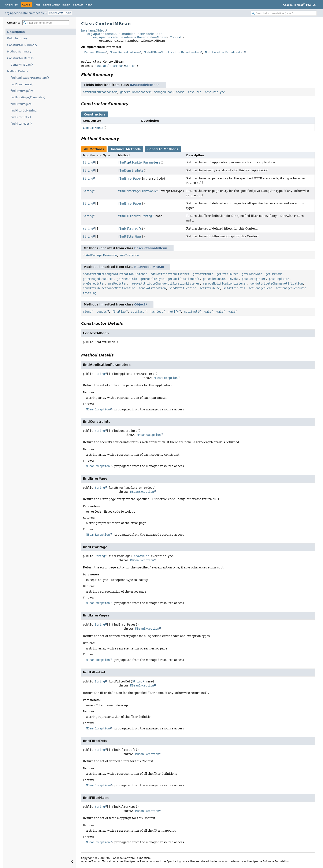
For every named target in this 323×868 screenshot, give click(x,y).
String (88, 162)
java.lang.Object (93, 30)
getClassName (252, 274)
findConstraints (131, 171)
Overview (12, 5)
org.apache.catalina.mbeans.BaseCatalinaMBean (130, 37)
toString (90, 293)
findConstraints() (22, 84)
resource (194, 92)
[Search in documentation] (284, 13)
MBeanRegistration (124, 52)
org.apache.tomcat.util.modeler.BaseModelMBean (125, 34)
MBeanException (166, 378)
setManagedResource (291, 288)
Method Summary (19, 52)
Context (176, 37)
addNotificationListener (170, 274)
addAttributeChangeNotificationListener (115, 274)
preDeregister (94, 283)
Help (89, 5)
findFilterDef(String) (24, 111)
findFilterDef (129, 216)
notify (174, 312)
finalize (119, 312)
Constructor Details (20, 58)
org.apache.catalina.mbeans (24, 13)
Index (66, 5)
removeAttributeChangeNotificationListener (165, 283)
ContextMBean (60, 13)
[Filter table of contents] (46, 23)
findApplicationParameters (139, 162)
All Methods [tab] (94, 149)
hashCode (156, 312)
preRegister (118, 283)
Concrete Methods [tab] (163, 149)
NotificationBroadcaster (224, 52)
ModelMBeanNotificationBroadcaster (172, 52)
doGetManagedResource (100, 255)
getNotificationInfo (183, 279)
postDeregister (254, 279)
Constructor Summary (22, 45)
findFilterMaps (130, 237)
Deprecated (51, 5)
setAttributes (234, 288)
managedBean (163, 92)
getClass (138, 312)
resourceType (215, 92)
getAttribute (203, 274)
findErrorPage (129, 179)
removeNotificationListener (225, 283)
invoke (233, 279)
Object (140, 304)
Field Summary (17, 38)
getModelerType (152, 279)
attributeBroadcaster (100, 92)
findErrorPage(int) (23, 91)
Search (78, 5)
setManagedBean (260, 288)
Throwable (149, 191)
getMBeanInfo (127, 279)
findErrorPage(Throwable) (28, 97)
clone (87, 312)
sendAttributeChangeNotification (276, 283)
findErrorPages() (21, 104)
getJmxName (274, 274)
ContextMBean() (22, 65)
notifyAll (192, 312)
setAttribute (210, 288)
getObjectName (214, 279)
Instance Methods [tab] (126, 149)
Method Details (18, 71)
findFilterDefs (130, 229)
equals (102, 312)
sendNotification (152, 288)
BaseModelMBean (145, 85)
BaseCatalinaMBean (109, 66)
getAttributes (227, 274)
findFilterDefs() (21, 117)
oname (180, 92)
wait (208, 312)
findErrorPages (130, 204)
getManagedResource (98, 279)
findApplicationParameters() (30, 78)
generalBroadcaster (135, 92)
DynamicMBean (94, 52)
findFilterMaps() (21, 124)
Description (16, 32)
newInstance (129, 255)
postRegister (279, 279)
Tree (37, 5)
